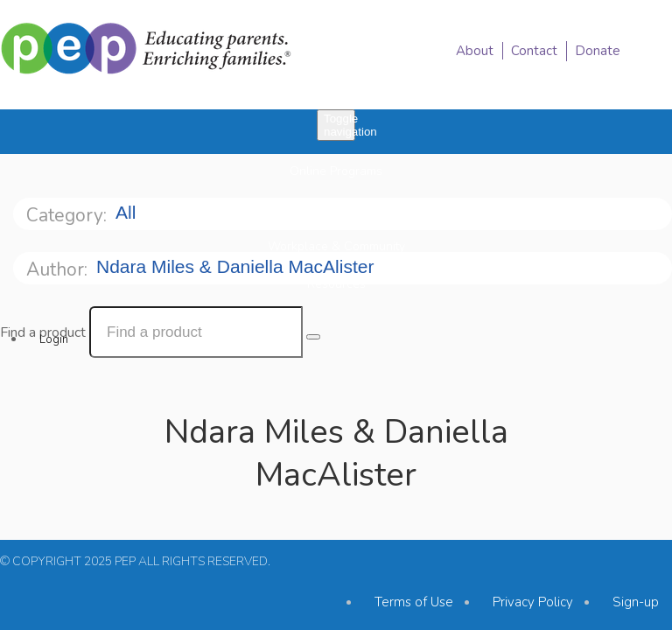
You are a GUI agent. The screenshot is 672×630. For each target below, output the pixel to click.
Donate (598, 51)
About (475, 51)
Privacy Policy (533, 602)
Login (54, 339)
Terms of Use (414, 602)
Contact (534, 51)
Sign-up (636, 602)
